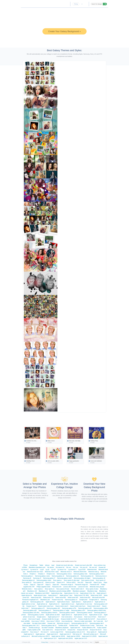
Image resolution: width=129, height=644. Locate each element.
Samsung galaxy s (27, 576)
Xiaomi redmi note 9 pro (46, 606)
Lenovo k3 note (83, 587)
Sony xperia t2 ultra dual (72, 580)
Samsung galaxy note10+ (49, 613)
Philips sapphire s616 (43, 587)
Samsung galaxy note (80, 574)
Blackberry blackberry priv (37, 567)
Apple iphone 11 (54, 604)
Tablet (41, 565)
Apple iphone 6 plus (40, 595)
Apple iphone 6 (102, 593)
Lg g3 (47, 570)
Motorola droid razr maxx (35, 572)
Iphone (47, 565)
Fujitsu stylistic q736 (34, 630)
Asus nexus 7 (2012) (38, 621)
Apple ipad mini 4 (65, 634)
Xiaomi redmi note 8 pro (78, 606)
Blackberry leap (92, 591)
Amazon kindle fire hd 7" (69, 619)
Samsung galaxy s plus (42, 576)
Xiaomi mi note (50, 582)
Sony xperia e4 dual (63, 589)
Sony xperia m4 (38, 582)
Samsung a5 (27, 578)
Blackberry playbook (62, 628)
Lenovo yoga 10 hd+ (57, 632)
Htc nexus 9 (45, 632)
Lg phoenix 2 (72, 570)
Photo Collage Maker (30, 3)
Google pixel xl (94, 600)
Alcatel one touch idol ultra (65, 565)
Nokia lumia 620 (36, 598)
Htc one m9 (84, 567)
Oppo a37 (40, 585)
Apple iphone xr (88, 602)
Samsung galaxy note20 (67, 613)
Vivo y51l (80, 582)
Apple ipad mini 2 (52, 634)
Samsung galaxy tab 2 (97, 623)
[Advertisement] (69, 417)
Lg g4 (42, 570)
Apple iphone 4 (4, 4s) (71, 593)
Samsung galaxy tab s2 (49, 625)
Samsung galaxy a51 (53, 608)
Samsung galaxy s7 (45, 610)
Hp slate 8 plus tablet (39, 623)
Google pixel (83, 600)
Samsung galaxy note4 (44, 580)
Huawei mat (51, 623)
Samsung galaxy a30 (85, 608)
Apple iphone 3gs (57, 593)
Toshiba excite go (34, 628)
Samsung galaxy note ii (97, 574)
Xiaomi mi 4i (61, 582)
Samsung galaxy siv (87, 576)
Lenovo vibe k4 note (70, 587)
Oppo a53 (56, 585)
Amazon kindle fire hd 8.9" (87, 619)
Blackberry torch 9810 (42, 593)
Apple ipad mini (75, 628)
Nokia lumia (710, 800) (81, 595)
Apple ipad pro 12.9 (50, 638)
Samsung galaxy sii (58, 576)
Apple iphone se (42, 604)
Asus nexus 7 (34, 632)
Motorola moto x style (52, 572)
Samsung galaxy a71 (38, 608)
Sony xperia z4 (92, 632)
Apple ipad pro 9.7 (54, 617)
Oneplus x (33, 574)
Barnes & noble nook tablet (83, 621)
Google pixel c (41, 617)
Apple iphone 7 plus (66, 595)
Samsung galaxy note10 (84, 613)
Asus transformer (67, 621)
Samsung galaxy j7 (49, 578)
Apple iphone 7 (53, 595)
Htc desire (51, 567)
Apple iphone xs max (28, 604)
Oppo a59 (88, 582)
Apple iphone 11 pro (68, 604)
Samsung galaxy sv (71, 600)
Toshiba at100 (63, 625)
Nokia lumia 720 (48, 598)
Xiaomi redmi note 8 (94, 606)
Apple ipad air (103, 632)
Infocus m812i (71, 582)
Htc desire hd (60, 567)
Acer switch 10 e (48, 630)
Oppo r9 (33, 585)
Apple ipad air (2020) (73, 636)
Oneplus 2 (41, 574)
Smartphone (33, 565)
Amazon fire (71, 630)
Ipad (53, 565)
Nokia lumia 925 (85, 598)
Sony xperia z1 (50, 589)
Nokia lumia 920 (73, 598)
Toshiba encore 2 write (87, 625)
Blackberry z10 (32, 591)
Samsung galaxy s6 (99, 578)
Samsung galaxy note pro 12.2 (75, 632)
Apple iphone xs (100, 602)
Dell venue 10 (77, 634)
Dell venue (100, 625)
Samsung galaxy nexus (64, 574)
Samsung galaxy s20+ (78, 610)
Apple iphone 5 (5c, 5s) (87, 593)
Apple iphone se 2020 (53, 615)
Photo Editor (60, 4)
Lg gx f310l (82, 570)
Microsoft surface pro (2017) (41, 636)
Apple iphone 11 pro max (84, 604)
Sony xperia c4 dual (88, 580)
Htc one (76, 567)
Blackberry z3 (43, 591)
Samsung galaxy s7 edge (61, 610)
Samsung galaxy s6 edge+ (82, 578)
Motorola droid (92, 570)
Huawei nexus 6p (57, 600)
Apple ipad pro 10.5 (81, 638)
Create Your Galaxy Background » (65, 31)
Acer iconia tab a (67, 617)
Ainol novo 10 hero (90, 617)
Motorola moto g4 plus (97, 587)
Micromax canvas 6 (63, 623)
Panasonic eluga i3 (67, 585)
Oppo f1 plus (98, 582)
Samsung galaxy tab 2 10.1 (31, 625)
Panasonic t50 (94, 585)
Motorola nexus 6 (66, 572)
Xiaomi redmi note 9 (62, 606)
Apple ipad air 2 (29, 634)
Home (52, 4)
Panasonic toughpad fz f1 (30, 600)
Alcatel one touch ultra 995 (83, 565)
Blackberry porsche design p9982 (60, 591)
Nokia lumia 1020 (96, 595)
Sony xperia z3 (101, 580)
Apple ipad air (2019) (58, 636)
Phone (25, 565)
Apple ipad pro (40, 634)
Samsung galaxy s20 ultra (31, 613)
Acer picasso (78, 617)
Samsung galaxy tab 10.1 (80, 623)
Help (91, 642)
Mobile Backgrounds (70, 642)
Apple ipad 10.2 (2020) (89, 636)
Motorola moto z (27, 589)
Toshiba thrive (74, 625)
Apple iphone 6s (27, 595)
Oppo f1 (48, 585)
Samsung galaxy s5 (28, 580)
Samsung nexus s (101, 576)
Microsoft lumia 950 (98, 598)
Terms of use (85, 642)
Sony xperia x (39, 589)
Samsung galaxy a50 (30, 610)
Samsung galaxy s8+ (37, 602)
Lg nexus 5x (34, 570)
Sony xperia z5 (27, 582)
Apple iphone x (76, 602)
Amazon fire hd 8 (60, 630)
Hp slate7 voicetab (48, 628)
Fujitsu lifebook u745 (89, 628)
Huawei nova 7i (31, 606)
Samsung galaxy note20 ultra (97, 610)
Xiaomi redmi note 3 (77, 589)
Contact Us (53, 642)
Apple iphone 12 (67, 615)
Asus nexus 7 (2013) (53, 621)
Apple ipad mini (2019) (65, 638)
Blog (68, 4)
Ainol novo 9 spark (34, 619)
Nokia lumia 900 (61, 598)
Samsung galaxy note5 (64, 578)
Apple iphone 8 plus (63, 602)
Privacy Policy (45, 642)
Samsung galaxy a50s (101, 608)
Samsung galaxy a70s (69, 608)
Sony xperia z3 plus (92, 589)
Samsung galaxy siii (72, 576)
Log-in (86, 4)
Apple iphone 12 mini (80, 615)
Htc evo (69, 567)
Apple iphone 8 (50, 602)
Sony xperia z (57, 580)
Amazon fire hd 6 (83, 630)
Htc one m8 (93, 567)
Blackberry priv (45, 600)
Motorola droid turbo (80, 572)
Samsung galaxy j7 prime (36, 615)
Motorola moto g (94, 572)
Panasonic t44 (57, 587)
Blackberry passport (79, 591)
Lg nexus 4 (25, 570)
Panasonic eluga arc (81, 585)
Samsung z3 (37, 578)
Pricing (76, 4)
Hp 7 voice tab (98, 621)
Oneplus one (51, 574)
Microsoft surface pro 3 (91, 634)
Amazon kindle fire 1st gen (50, 619)
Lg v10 (53, 570)
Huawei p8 (102, 567)
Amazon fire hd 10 (96, 630)
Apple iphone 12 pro (96, 615)
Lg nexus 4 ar (62, 570)
